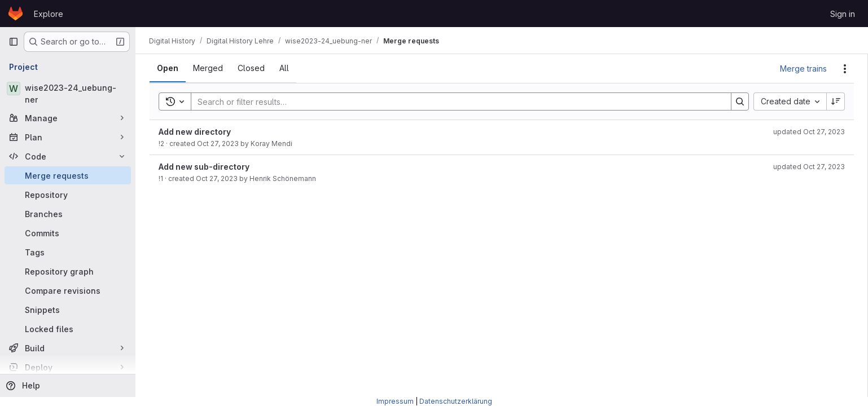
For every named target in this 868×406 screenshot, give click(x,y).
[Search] (455, 101)
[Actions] (845, 69)
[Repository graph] (68, 271)
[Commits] (68, 233)
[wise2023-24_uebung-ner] (68, 94)
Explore (49, 14)
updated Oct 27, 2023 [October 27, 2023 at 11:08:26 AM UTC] (809, 132)
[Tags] (68, 252)
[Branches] (68, 214)
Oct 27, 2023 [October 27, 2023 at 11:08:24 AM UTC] (218, 144)
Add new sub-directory (204, 167)
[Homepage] (16, 14)
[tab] (168, 68)
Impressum (395, 401)
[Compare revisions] (68, 290)
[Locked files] (68, 329)
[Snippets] (68, 310)
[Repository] (68, 195)
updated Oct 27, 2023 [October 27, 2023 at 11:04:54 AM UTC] (809, 167)
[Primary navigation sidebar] (14, 42)
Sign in (843, 14)
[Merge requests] (68, 175)
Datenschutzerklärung (456, 401)
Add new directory (195, 132)
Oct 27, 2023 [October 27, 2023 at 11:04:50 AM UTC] (217, 178)
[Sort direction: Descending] (836, 101)
